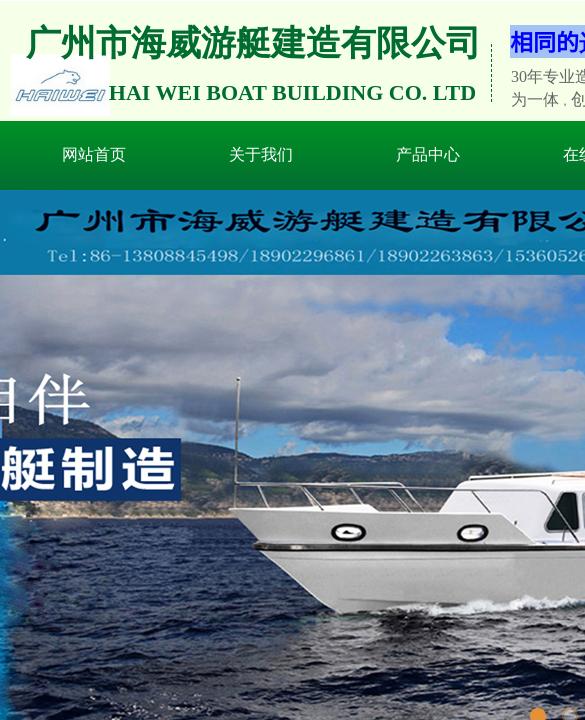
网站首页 (94, 154)
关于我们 (261, 154)
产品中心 (428, 154)
